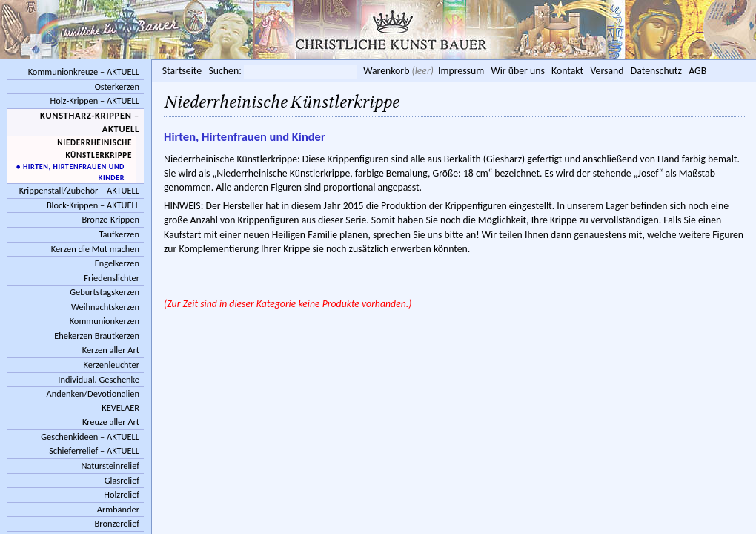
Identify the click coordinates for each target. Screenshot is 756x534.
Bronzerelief (117, 523)
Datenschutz (656, 71)
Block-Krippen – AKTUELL (93, 205)
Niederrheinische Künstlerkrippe (94, 149)
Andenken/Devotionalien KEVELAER (93, 400)
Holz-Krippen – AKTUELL (94, 100)
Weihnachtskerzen (105, 307)
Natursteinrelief (110, 465)
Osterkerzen (117, 86)
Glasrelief (122, 480)
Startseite (182, 71)
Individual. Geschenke (99, 379)
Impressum (461, 71)
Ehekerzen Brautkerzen (97, 336)
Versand (607, 71)
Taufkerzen (119, 234)
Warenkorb (386, 71)
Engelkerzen (117, 263)
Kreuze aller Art (111, 422)
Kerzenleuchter (111, 365)
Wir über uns (517, 71)
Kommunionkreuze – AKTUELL (84, 72)
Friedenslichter (112, 278)
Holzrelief (122, 494)
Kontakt (567, 71)
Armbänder (118, 509)
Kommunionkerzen (105, 321)
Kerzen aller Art (111, 350)
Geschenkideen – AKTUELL (90, 436)
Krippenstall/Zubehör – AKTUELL (79, 190)
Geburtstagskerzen (105, 292)
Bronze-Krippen (111, 219)
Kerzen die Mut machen (95, 249)
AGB (697, 71)
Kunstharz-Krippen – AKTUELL (90, 122)
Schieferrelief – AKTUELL (94, 451)
